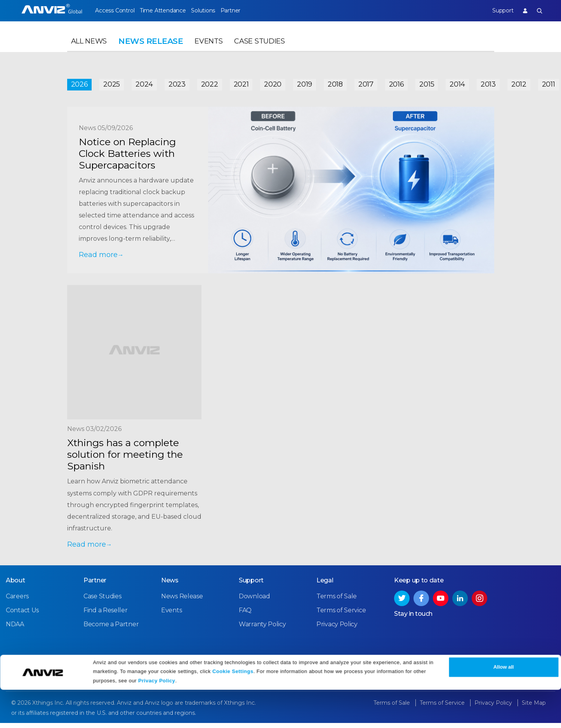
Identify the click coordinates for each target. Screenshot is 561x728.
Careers (17, 602)
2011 (549, 82)
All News (89, 49)
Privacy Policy (157, 719)
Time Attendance (169, 10)
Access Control (115, 10)
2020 (273, 82)
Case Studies (259, 49)
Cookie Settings (233, 710)
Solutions (215, 10)
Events (208, 49)
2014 (457, 82)
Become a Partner (111, 630)
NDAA (15, 630)
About (16, 586)
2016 (397, 82)
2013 (488, 82)
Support (496, 10)
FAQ (245, 616)
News (170, 586)
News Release (182, 602)
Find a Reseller (106, 616)
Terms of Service (341, 616)
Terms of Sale (337, 602)
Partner (249, 10)
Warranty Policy (262, 630)
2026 (80, 82)
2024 (144, 82)
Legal (325, 586)
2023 (177, 82)
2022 (210, 82)
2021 (241, 82)
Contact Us (22, 616)
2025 (112, 82)
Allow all (504, 706)
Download (254, 602)
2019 (305, 82)
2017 (366, 82)
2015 (427, 82)
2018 (335, 82)
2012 (519, 82)
